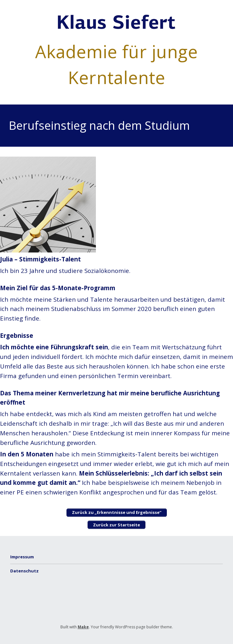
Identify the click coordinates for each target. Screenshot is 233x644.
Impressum (22, 557)
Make (83, 627)
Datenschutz (24, 571)
